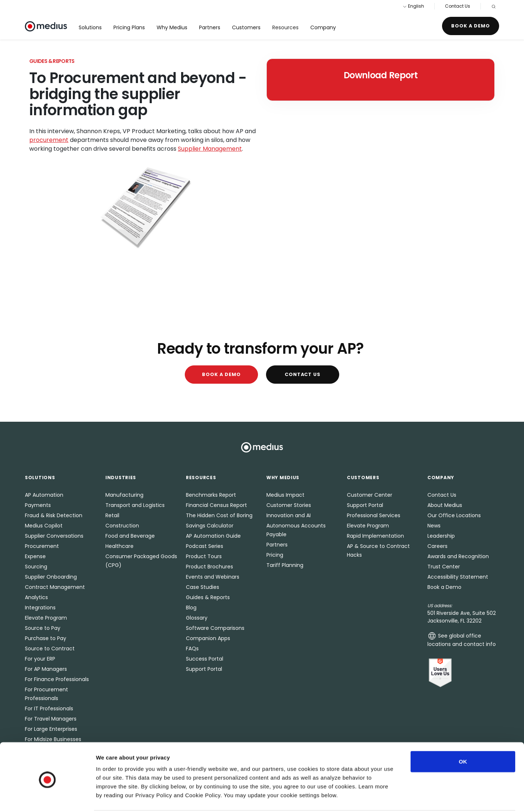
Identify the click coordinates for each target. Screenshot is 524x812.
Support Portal (204, 669)
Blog (191, 608)
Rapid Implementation (375, 536)
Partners (210, 27)
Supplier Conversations (54, 536)
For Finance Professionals (57, 679)
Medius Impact (285, 495)
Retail (112, 515)
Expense (35, 556)
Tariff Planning (285, 565)
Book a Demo (471, 26)
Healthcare (119, 546)
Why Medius (172, 27)
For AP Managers (46, 669)
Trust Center (444, 567)
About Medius (445, 505)
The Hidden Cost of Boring (219, 515)
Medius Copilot (44, 526)
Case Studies (203, 587)
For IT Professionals (49, 708)
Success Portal (205, 659)
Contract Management (55, 587)
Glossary (197, 618)
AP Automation (44, 495)
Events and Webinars (213, 577)
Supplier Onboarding (51, 577)
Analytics (36, 597)
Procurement (42, 546)
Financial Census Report (216, 505)
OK (463, 734)
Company (323, 27)
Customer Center (370, 495)
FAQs (192, 649)
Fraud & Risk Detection (54, 515)
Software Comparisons (215, 628)
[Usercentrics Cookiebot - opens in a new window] (47, 798)
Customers (246, 27)
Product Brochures (209, 567)
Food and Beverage (130, 536)
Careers (437, 546)
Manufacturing (124, 495)
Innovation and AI (289, 515)
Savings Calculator (210, 526)
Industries (121, 478)
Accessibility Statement (458, 577)
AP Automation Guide (213, 536)
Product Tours (204, 556)
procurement (49, 140)
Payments (38, 505)
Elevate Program (46, 618)
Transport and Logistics (135, 505)
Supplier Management (210, 149)
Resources (285, 27)
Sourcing (36, 567)
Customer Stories (289, 505)
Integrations (40, 608)
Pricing (275, 555)
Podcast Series (205, 546)
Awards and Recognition (458, 556)
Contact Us (458, 6)
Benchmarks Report (211, 495)
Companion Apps (208, 638)
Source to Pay (43, 628)
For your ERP (40, 659)
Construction (122, 526)
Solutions (90, 27)
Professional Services (374, 515)
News (434, 526)
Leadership (441, 536)
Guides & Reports (208, 597)
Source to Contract (50, 649)
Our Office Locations (454, 515)
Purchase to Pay (46, 638)
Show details (384, 798)
